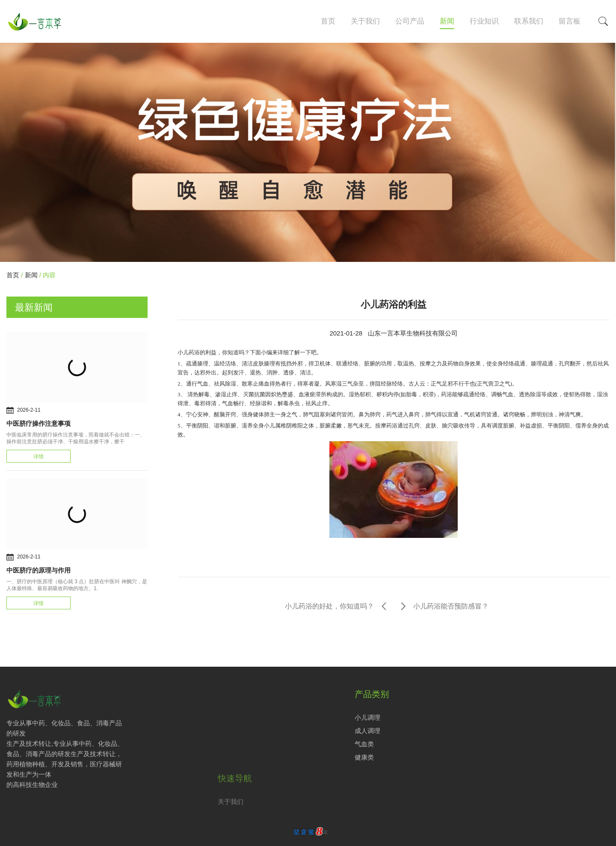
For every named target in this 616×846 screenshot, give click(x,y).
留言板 (570, 21)
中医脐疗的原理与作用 (38, 570)
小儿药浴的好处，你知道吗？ (329, 606)
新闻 (447, 21)
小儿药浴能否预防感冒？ (451, 606)
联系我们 (529, 21)
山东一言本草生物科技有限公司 (413, 333)
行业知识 (484, 21)
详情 (38, 457)
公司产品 (410, 21)
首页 (328, 21)
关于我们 (365, 21)
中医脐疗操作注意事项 (38, 423)
